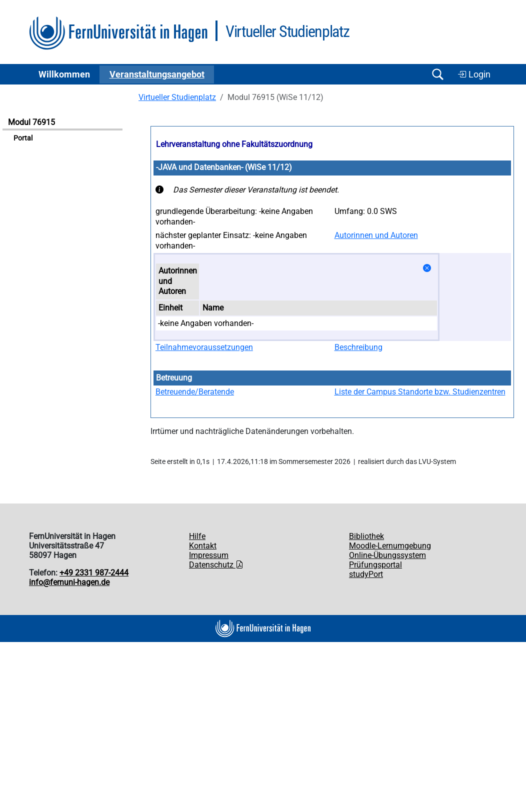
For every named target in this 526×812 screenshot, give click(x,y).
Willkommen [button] (64, 74)
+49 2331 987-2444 (94, 573)
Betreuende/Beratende (195, 392)
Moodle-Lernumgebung (390, 546)
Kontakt (203, 546)
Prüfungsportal (375, 565)
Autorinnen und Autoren (376, 235)
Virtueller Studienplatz (177, 97)
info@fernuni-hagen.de (69, 582)
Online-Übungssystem (387, 555)
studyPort (366, 574)
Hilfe (197, 536)
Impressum (209, 555)
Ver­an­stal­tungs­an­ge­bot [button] (157, 74)
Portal (23, 138)
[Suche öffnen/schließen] (437, 74)
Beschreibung (358, 347)
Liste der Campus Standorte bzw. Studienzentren (420, 392)
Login (474, 74)
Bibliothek (366, 536)
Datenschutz (216, 565)
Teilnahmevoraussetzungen (204, 347)
